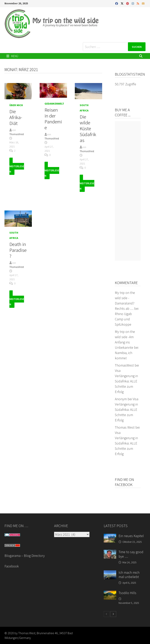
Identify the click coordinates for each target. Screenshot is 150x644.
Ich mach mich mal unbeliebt (129, 575)
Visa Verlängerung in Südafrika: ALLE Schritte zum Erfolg (126, 381)
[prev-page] (107, 614)
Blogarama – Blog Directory (25, 556)
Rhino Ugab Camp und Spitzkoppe (123, 319)
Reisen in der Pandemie (53, 119)
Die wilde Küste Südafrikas (88, 128)
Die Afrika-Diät (16, 117)
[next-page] (113, 614)
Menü (12, 56)
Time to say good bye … (131, 554)
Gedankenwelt (54, 104)
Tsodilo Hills (127, 593)
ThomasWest (17, 134)
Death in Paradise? (18, 250)
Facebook (12, 566)
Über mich (16, 105)
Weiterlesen (17, 165)
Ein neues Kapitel (131, 536)
